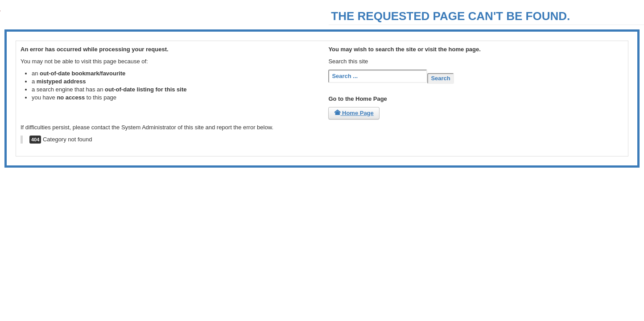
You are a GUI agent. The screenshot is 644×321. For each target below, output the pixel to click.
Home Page (354, 113)
